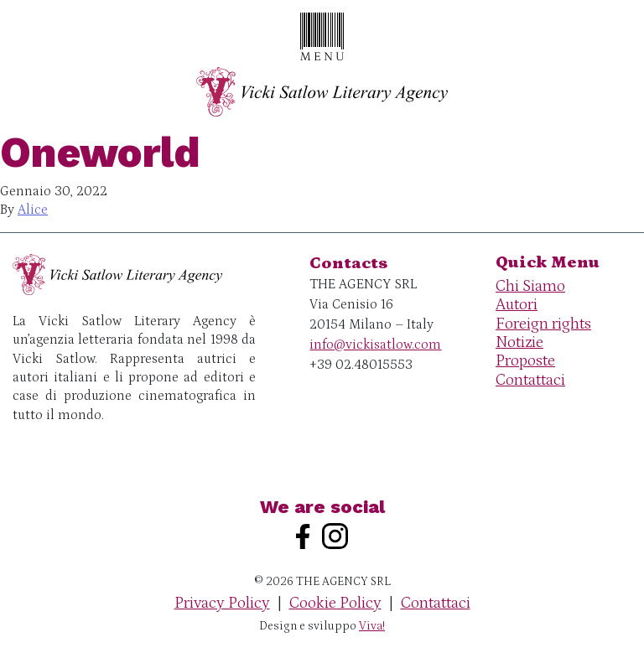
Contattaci (530, 380)
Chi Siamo (530, 286)
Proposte (525, 361)
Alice (33, 210)
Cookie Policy (335, 603)
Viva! (372, 626)
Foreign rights (543, 324)
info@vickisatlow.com (375, 345)
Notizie (519, 342)
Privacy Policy (222, 603)
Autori (517, 305)
